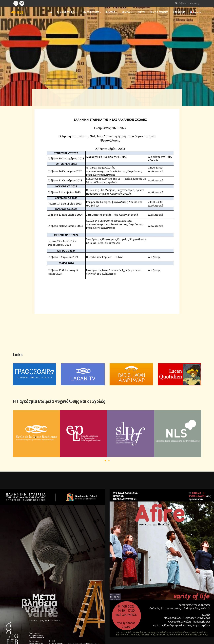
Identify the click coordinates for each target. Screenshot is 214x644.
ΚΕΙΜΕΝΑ (127, 12)
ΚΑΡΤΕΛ (141, 12)
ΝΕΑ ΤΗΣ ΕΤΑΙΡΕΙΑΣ (159, 12)
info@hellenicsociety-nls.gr (189, 3)
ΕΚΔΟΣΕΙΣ (112, 12)
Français (196, 12)
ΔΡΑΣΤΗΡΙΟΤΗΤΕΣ (92, 12)
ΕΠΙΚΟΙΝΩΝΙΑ (179, 12)
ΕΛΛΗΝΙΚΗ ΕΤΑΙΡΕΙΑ (67, 12)
